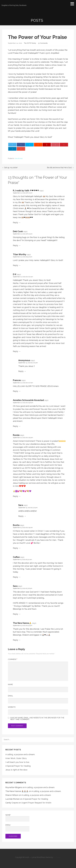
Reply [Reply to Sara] (21, 516)
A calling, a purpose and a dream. (20, 754)
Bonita (16, 525)
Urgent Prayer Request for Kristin (36, 803)
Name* (17, 818)
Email (10, 696)
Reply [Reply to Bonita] (16, 548)
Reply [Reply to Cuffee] (16, 577)
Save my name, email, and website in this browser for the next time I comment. (37, 719)
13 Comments (43, 43)
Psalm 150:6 (45, 53)
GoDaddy (57, 857)
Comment (13, 659)
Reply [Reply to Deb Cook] (16, 245)
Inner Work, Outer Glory (16, 758)
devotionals (19, 158)
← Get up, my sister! (10, 168)
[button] (73, 4)
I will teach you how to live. (17, 762)
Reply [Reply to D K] (16, 351)
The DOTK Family (30, 43)
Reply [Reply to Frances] (16, 391)
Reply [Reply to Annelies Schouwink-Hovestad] (16, 426)
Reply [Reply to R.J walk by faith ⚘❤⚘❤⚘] (16, 222)
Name (10, 684)
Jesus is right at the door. (16, 770)
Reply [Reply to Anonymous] (21, 371)
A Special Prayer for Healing (18, 766)
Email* (17, 828)
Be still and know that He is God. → (60, 168)
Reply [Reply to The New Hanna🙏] (16, 640)
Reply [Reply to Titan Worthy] (16, 265)
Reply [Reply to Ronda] (16, 496)
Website (12, 707)
